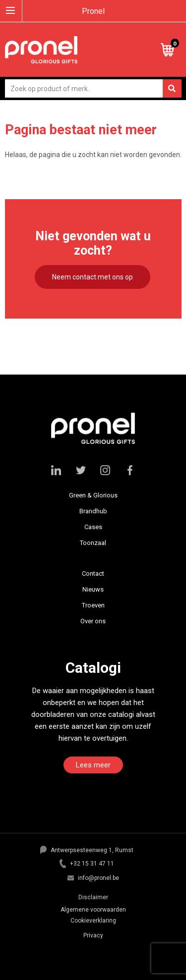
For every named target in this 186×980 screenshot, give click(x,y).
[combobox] (93, 88)
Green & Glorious (93, 495)
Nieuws (93, 589)
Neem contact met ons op (93, 277)
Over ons (93, 621)
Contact (93, 573)
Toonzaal (93, 543)
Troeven (93, 605)
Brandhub (93, 511)
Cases (93, 527)
